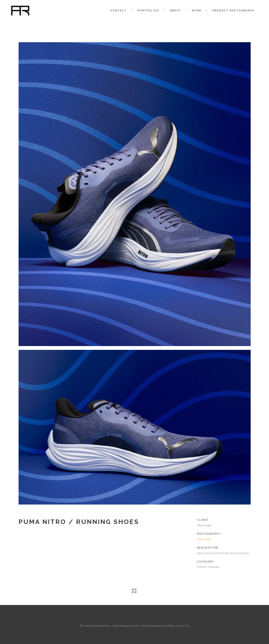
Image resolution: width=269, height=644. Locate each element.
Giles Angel (204, 539)
